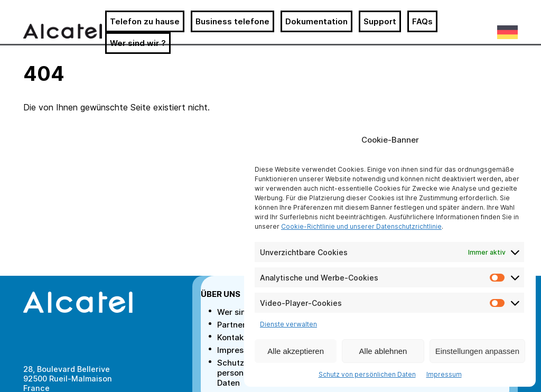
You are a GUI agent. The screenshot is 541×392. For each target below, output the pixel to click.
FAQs (422, 21)
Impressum (444, 374)
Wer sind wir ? (138, 43)
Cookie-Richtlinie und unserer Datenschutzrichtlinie (361, 226)
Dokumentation (316, 21)
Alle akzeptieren (296, 351)
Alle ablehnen (383, 351)
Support (380, 21)
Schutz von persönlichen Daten (367, 374)
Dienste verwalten (288, 324)
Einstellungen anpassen (477, 351)
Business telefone (232, 21)
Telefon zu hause (145, 21)
